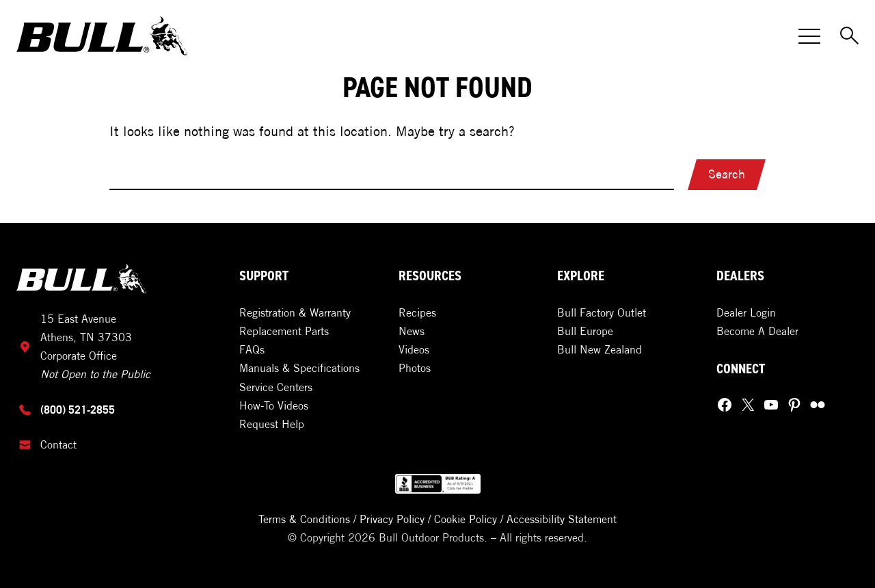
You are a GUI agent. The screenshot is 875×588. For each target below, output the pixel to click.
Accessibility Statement (562, 519)
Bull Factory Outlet (602, 312)
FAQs (252, 349)
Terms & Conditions (304, 519)
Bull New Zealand (600, 349)
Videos (414, 349)
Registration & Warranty (295, 312)
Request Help (272, 424)
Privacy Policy (392, 519)
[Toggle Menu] (809, 36)
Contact (58, 444)
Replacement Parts (284, 331)
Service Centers (276, 387)
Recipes (417, 312)
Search (727, 174)
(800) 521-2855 (78, 410)
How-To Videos (274, 405)
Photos (415, 368)
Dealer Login (746, 312)
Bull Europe (585, 331)
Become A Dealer (757, 331)
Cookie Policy (466, 519)
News (412, 331)
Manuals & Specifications (299, 368)
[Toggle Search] (850, 36)
